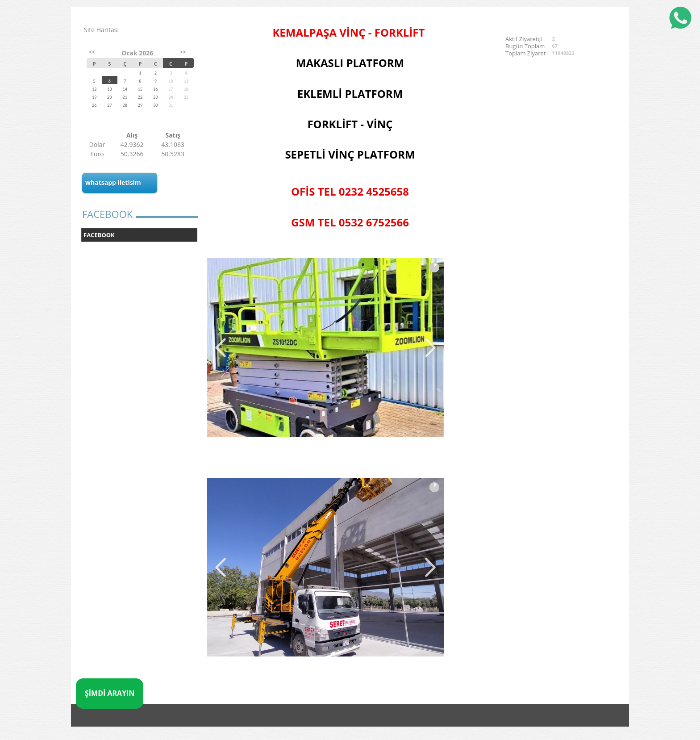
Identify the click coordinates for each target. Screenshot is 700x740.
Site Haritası (101, 30)
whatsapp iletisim (113, 182)
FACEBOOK (99, 235)
